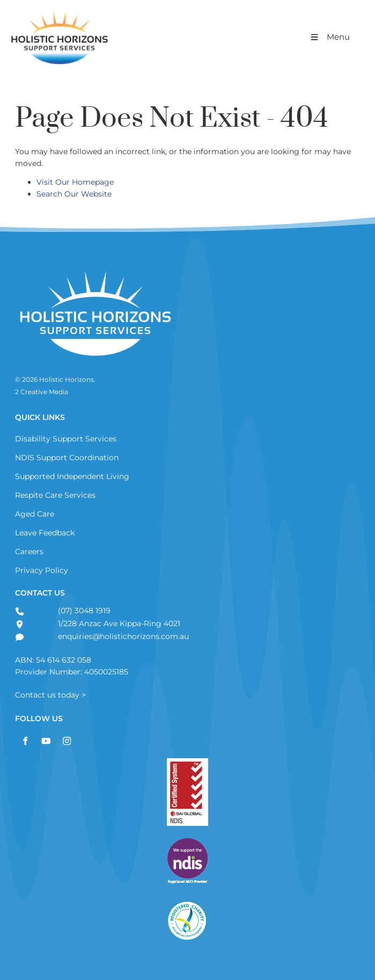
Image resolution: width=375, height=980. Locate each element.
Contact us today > (50, 695)
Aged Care (35, 514)
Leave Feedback (45, 533)
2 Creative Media (42, 392)
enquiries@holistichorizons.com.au (122, 636)
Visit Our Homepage (75, 182)
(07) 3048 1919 (83, 611)
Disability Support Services (66, 439)
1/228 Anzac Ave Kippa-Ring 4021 (118, 623)
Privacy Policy (42, 570)
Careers (29, 551)
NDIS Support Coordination (67, 458)
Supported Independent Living (72, 476)
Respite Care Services (55, 495)
